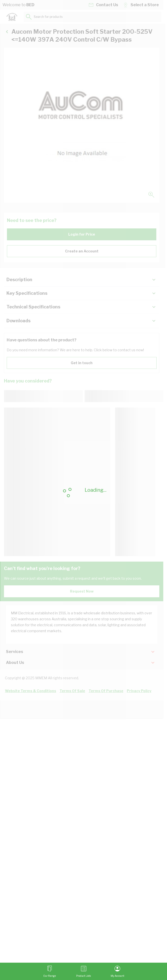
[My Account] (117, 971)
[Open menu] (50, 971)
